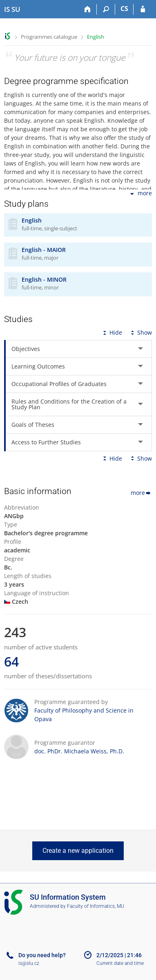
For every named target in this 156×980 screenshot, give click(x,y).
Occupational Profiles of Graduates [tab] (59, 384)
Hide (112, 332)
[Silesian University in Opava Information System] (12, 9)
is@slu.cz (29, 963)
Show (140, 332)
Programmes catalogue (49, 37)
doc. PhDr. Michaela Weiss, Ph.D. (79, 751)
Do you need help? (42, 955)
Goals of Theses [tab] (33, 425)
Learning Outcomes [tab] (38, 366)
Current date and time (120, 963)
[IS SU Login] (143, 9)
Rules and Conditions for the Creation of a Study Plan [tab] (69, 404)
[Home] (88, 9)
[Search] (106, 9)
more (140, 194)
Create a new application (78, 851)
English (96, 37)
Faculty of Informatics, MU (96, 906)
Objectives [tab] (26, 349)
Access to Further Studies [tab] (46, 442)
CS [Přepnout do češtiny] (124, 9)
